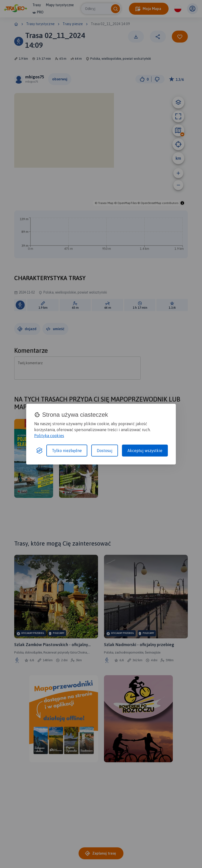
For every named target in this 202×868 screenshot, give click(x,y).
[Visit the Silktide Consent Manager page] (39, 451)
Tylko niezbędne (67, 451)
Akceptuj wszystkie (145, 451)
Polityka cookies (49, 436)
